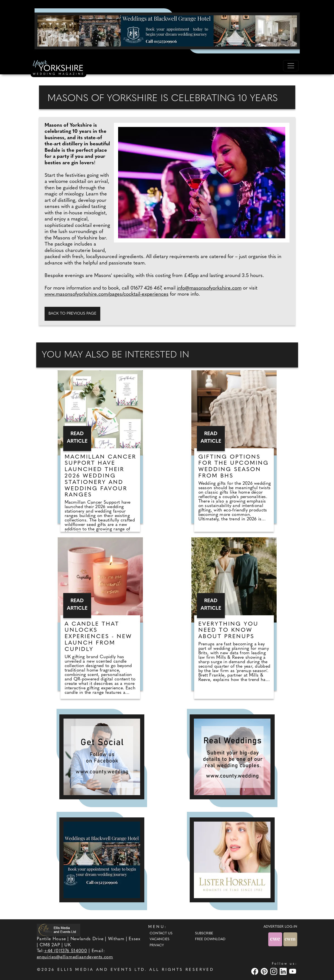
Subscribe (204, 934)
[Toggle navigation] (291, 66)
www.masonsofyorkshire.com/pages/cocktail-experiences (107, 294)
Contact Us (161, 934)
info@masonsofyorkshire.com (209, 288)
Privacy (157, 945)
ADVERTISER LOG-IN (280, 927)
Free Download (210, 939)
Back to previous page (72, 314)
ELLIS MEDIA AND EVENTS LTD (101, 970)
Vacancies (159, 939)
